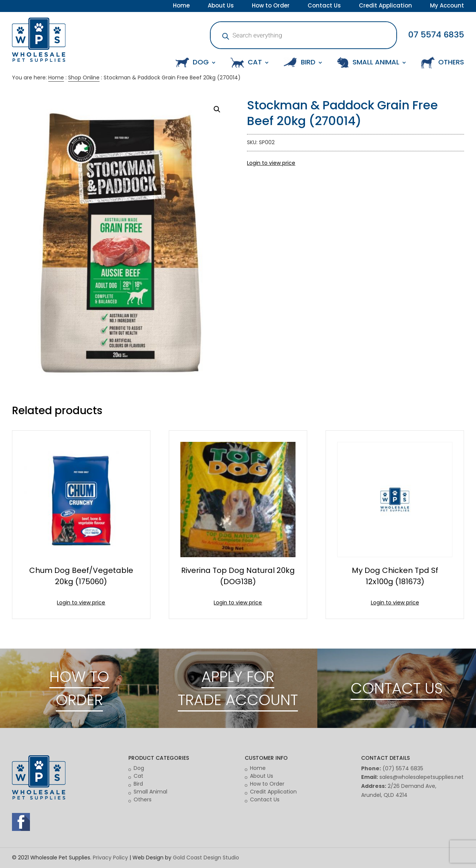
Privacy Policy (110, 858)
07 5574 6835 (436, 35)
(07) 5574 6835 (403, 768)
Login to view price (271, 163)
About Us (221, 6)
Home (181, 6)
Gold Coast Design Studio (206, 858)
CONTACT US (397, 688)
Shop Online (84, 78)
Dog (139, 768)
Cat (138, 776)
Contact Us (324, 6)
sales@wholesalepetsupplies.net (422, 777)
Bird (138, 784)
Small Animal (150, 792)
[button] (217, 109)
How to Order (271, 6)
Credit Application (385, 6)
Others (143, 799)
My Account (447, 6)
